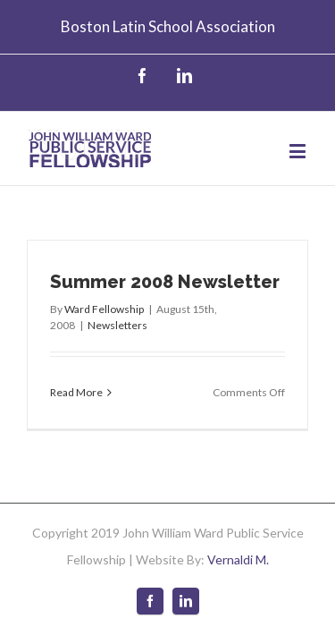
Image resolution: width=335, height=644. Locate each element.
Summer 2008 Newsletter (165, 268)
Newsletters (117, 312)
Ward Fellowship (104, 296)
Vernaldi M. (238, 546)
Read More (76, 379)
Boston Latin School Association (168, 26)
